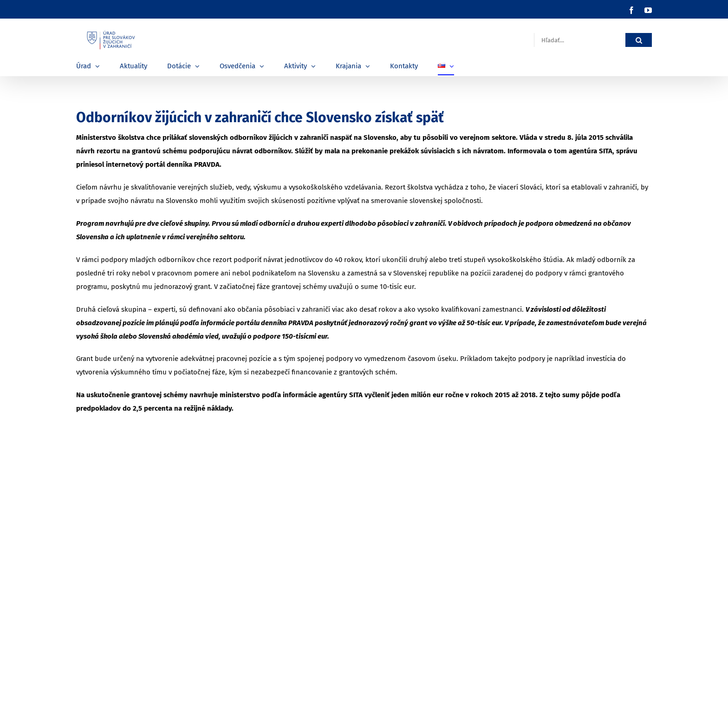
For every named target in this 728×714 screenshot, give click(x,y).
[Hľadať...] (580, 40)
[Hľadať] (639, 40)
